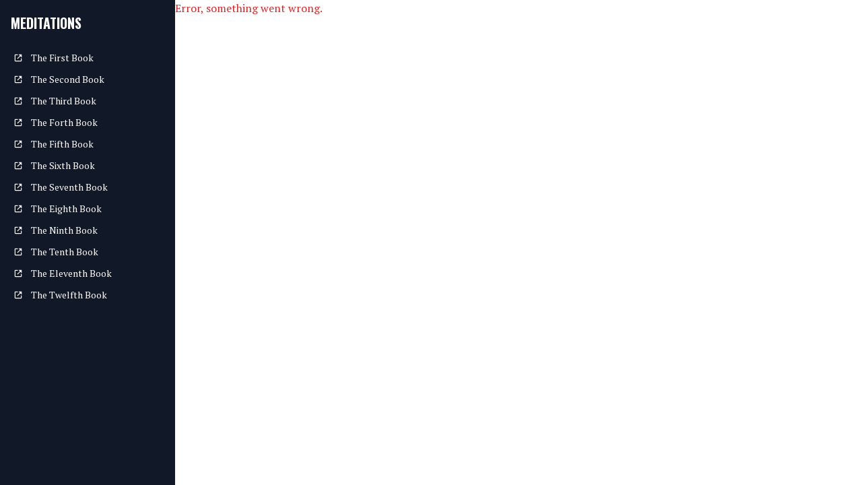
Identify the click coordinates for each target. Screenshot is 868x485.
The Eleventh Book (63, 273)
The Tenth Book (56, 252)
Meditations (46, 23)
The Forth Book (56, 122)
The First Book (54, 58)
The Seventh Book (61, 187)
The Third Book (55, 101)
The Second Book (59, 79)
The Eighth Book (58, 208)
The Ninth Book (56, 230)
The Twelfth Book (60, 295)
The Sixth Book (54, 165)
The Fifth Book (54, 144)
